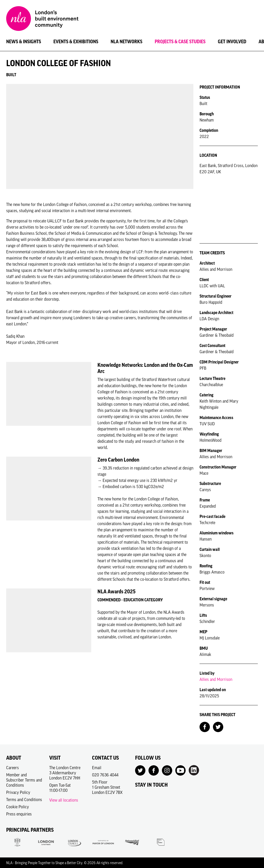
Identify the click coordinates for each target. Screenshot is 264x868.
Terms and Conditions (24, 800)
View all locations (64, 800)
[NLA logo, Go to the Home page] (42, 19)
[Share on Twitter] (218, 726)
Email (97, 768)
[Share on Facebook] (205, 726)
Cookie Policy (18, 807)
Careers (13, 768)
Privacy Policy (18, 792)
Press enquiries (19, 814)
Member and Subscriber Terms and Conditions (24, 780)
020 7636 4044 (105, 775)
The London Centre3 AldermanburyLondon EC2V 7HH (65, 773)
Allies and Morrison (216, 679)
